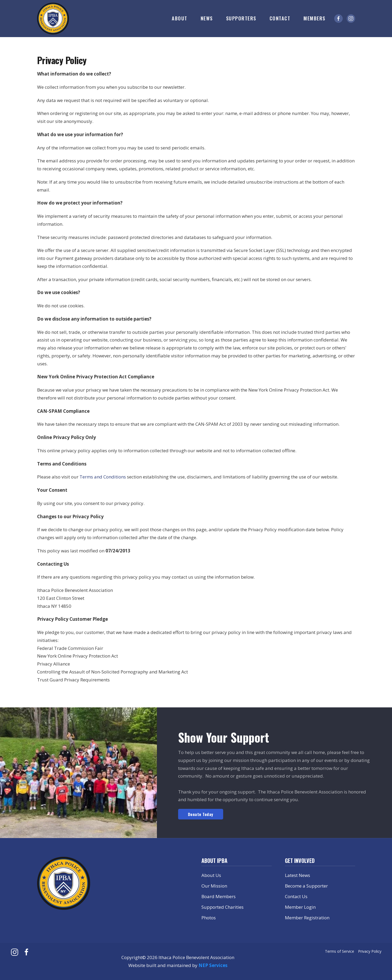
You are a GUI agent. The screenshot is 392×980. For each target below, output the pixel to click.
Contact (280, 18)
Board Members (219, 896)
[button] (180, 19)
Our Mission (214, 886)
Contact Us (296, 896)
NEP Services (213, 965)
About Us (211, 875)
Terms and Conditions (103, 477)
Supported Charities (223, 907)
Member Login (300, 907)
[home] (53, 19)
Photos (209, 918)
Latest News (298, 875)
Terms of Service (340, 951)
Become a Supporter (306, 886)
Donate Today (201, 814)
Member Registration (307, 918)
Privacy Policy (370, 951)
